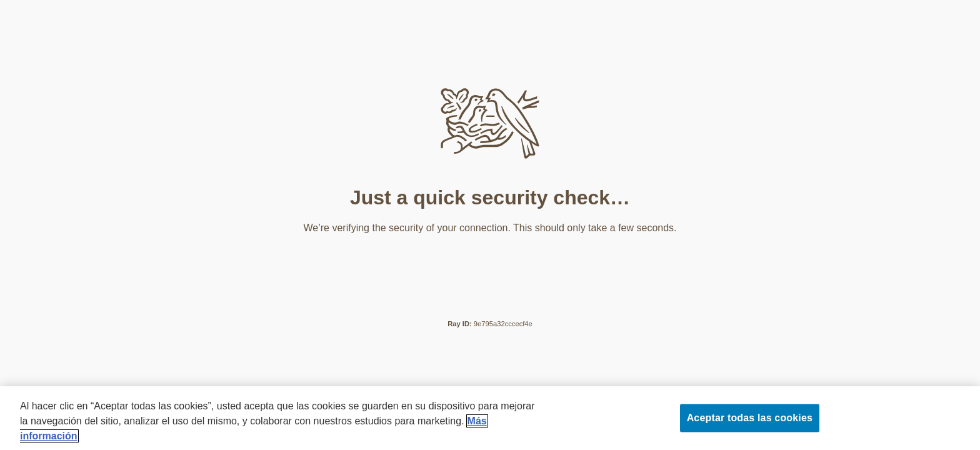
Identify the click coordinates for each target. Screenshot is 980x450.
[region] (490, 418)
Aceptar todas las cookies (750, 418)
